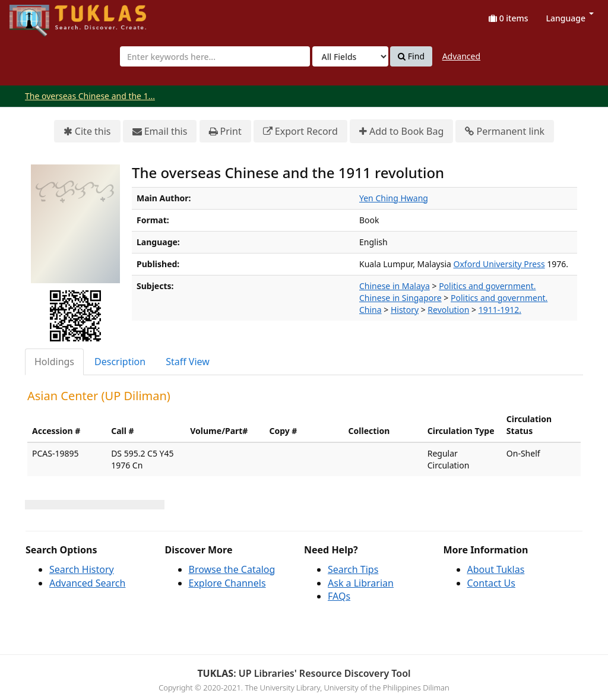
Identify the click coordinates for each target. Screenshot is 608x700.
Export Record (300, 132)
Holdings (54, 362)
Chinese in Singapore (400, 298)
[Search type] (350, 56)
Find (411, 56)
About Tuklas (496, 569)
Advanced (461, 56)
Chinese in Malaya (395, 286)
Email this (160, 132)
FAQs (339, 596)
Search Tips (353, 569)
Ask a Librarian (361, 583)
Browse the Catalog (232, 569)
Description (120, 362)
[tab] (55, 362)
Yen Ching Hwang (394, 198)
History (405, 310)
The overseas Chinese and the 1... (90, 96)
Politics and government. (487, 286)
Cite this (87, 132)
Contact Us (491, 583)
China (370, 310)
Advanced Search (87, 583)
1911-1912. (500, 310)
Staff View (188, 362)
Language (570, 18)
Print (225, 132)
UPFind (39, 15)
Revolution (448, 310)
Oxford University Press (499, 264)
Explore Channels (227, 583)
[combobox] (215, 56)
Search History (82, 569)
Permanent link (505, 132)
